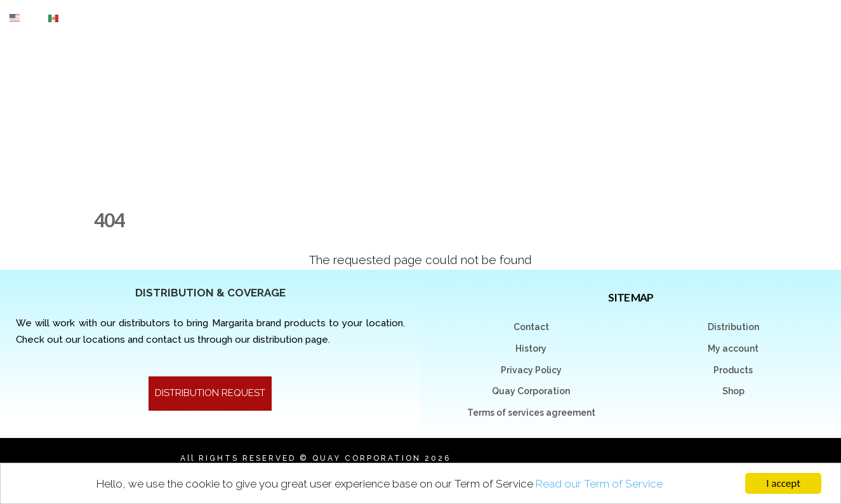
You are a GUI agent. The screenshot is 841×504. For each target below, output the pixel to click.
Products (733, 370)
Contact (531, 327)
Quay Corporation (531, 391)
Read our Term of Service (599, 484)
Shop (733, 391)
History (531, 348)
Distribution (733, 327)
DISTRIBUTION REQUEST (210, 393)
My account (733, 348)
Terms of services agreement (531, 413)
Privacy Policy (531, 370)
